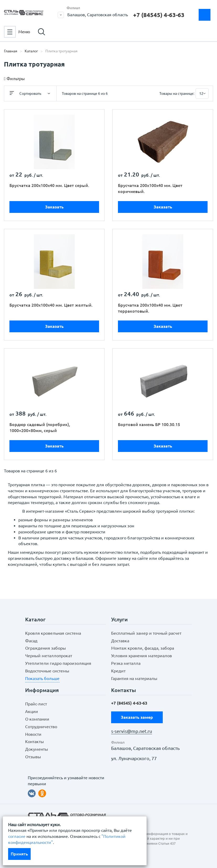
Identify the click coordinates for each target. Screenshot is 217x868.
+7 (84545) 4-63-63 (159, 15)
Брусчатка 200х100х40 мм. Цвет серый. (49, 185)
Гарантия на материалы (134, 678)
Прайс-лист (36, 704)
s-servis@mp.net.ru (132, 731)
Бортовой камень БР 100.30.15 (149, 424)
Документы (37, 749)
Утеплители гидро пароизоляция (58, 663)
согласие (17, 836)
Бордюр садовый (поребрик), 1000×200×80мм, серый (40, 427)
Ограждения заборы (45, 648)
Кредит (118, 671)
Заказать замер (205, 15)
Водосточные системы (47, 671)
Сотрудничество (41, 727)
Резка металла (126, 663)
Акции (32, 711)
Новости (33, 734)
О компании (37, 719)
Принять (19, 854)
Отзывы (33, 757)
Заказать (54, 207)
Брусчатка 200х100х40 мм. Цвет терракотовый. (150, 308)
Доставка (120, 641)
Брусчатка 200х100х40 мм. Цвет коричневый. (150, 188)
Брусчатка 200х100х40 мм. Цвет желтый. (51, 305)
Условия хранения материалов (142, 656)
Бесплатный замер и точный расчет (146, 633)
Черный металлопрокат (49, 656)
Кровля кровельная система (53, 633)
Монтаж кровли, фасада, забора (143, 648)
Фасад (31, 641)
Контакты (34, 742)
